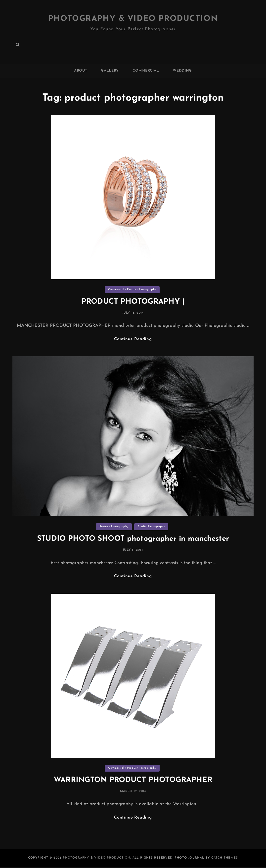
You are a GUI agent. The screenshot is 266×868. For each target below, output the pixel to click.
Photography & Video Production (133, 19)
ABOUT (81, 71)
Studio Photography (151, 527)
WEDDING (182, 71)
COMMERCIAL (146, 71)
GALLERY (110, 71)
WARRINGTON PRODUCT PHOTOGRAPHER (133, 780)
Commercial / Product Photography (132, 290)
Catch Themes (225, 858)
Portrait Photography (114, 527)
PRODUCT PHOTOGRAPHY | (133, 302)
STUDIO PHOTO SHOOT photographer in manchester (133, 539)
